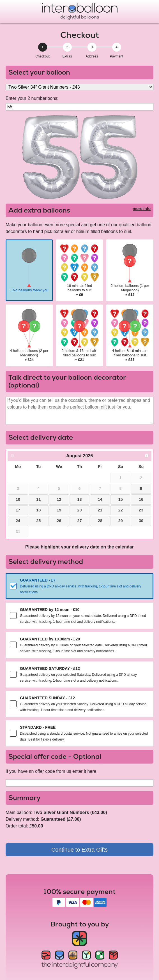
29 (121, 521)
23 (141, 510)
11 (38, 499)
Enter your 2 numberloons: (32, 98)
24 (18, 521)
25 (38, 521)
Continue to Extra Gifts (79, 850)
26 (59, 521)
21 (100, 510)
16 (141, 499)
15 (121, 499)
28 (100, 521)
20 (79, 510)
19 (59, 510)
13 (79, 499)
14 (100, 499)
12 (59, 499)
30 (141, 521)
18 (38, 510)
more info (142, 209)
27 (79, 521)
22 (121, 510)
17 (18, 510)
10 (18, 499)
